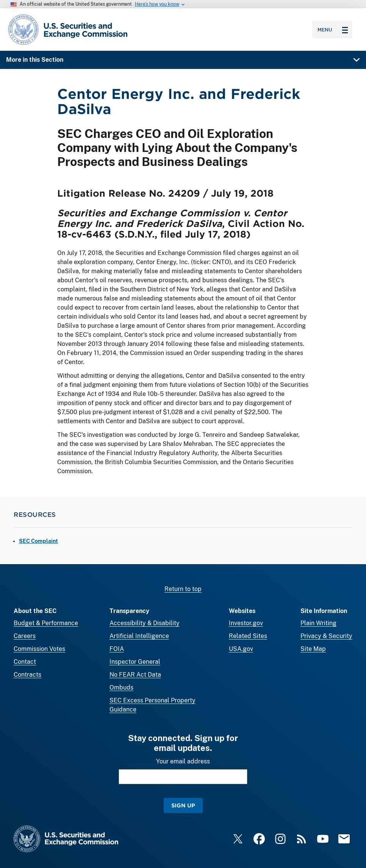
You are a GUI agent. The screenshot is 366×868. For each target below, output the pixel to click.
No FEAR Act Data (135, 675)
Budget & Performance (46, 623)
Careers (25, 636)
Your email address (183, 761)
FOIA (117, 649)
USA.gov (241, 649)
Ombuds (121, 687)
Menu (333, 30)
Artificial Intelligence (139, 636)
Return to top (183, 589)
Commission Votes (39, 649)
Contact (25, 662)
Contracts (27, 675)
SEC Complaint (38, 541)
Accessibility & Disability (145, 623)
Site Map (313, 649)
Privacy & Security (326, 636)
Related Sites (248, 636)
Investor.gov (246, 623)
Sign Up (183, 805)
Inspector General (135, 662)
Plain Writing (318, 623)
